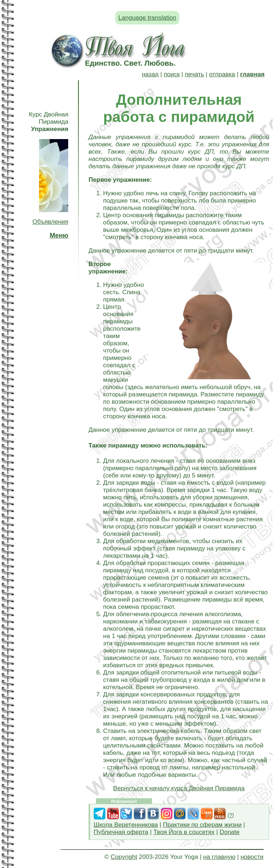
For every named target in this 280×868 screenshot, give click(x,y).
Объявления (50, 222)
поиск (172, 74)
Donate (230, 832)
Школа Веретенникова (126, 825)
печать (195, 74)
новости (252, 857)
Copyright (124, 857)
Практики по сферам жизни (202, 825)
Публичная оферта (121, 832)
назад (150, 74)
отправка (222, 74)
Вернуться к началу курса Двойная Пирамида (179, 788)
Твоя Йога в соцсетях (184, 832)
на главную (219, 857)
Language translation (147, 18)
